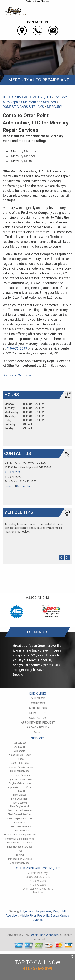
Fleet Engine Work (20, 806)
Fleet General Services (20, 814)
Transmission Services (20, 859)
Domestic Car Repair (18, 375)
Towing (20, 855)
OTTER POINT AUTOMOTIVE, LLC (27, 97)
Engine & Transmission (20, 779)
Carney (65, 916)
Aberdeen (12, 916)
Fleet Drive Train (20, 799)
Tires (20, 851)
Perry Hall (59, 911)
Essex (55, 916)
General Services (20, 830)
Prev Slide (62, 557)
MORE (38, 732)
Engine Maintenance (20, 783)
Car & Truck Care (20, 763)
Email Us (10, 486)
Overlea (38, 920)
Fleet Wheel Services (20, 826)
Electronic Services (20, 775)
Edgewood (27, 911)
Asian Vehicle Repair (20, 755)
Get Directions (24, 486)
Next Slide (67, 557)
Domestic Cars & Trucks (20, 767)
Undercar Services (20, 863)
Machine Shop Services (20, 843)
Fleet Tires (20, 822)
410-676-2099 (17, 348)
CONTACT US (38, 718)
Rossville (43, 916)
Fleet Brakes (20, 795)
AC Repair (20, 747)
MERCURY (55, 107)
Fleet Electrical (20, 803)
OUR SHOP (38, 698)
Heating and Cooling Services (20, 835)
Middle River (28, 916)
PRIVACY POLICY (38, 727)
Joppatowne (43, 911)
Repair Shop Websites (44, 935)
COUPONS (38, 703)
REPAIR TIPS (38, 713)
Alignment (20, 751)
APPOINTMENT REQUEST (38, 723)
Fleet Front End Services (20, 810)
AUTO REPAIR (38, 708)
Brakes (20, 759)
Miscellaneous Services (20, 847)
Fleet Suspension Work (20, 818)
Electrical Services (20, 771)
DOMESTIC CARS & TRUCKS (23, 107)
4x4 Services (20, 743)
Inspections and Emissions (20, 839)
